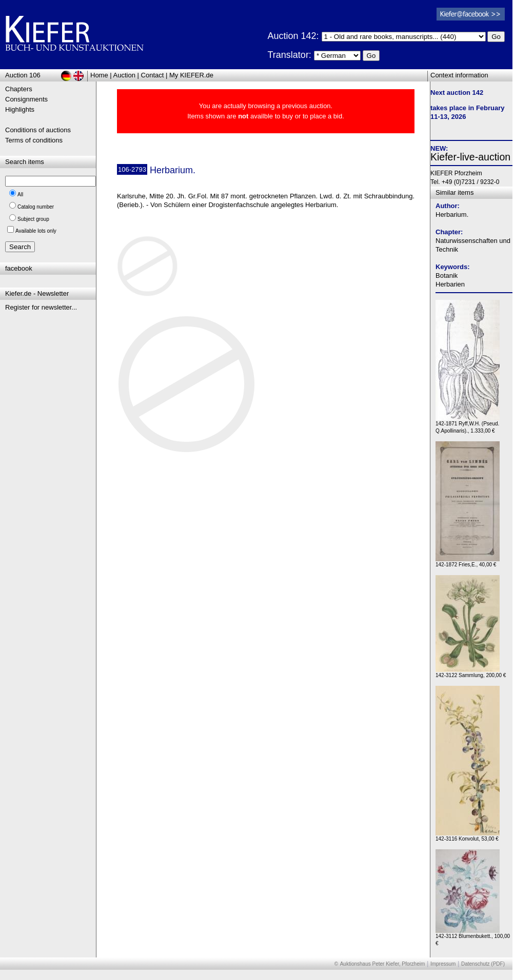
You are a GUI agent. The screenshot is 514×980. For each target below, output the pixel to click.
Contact (153, 75)
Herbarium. (452, 215)
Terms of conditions (34, 140)
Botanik (447, 275)
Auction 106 (23, 75)
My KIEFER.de (191, 75)
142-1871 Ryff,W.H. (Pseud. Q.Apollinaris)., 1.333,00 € (468, 425)
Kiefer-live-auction (470, 157)
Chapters (19, 89)
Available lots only (36, 231)
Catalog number (36, 207)
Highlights (20, 109)
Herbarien (450, 284)
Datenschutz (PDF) (483, 964)
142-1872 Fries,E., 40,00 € (468, 562)
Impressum (443, 964)
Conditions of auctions (38, 130)
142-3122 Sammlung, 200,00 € (471, 673)
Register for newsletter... (41, 307)
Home (99, 75)
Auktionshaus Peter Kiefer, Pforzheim (383, 964)
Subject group (33, 219)
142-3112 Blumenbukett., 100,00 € (473, 937)
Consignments (26, 99)
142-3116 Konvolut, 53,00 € (468, 836)
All (20, 195)
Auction (124, 75)
